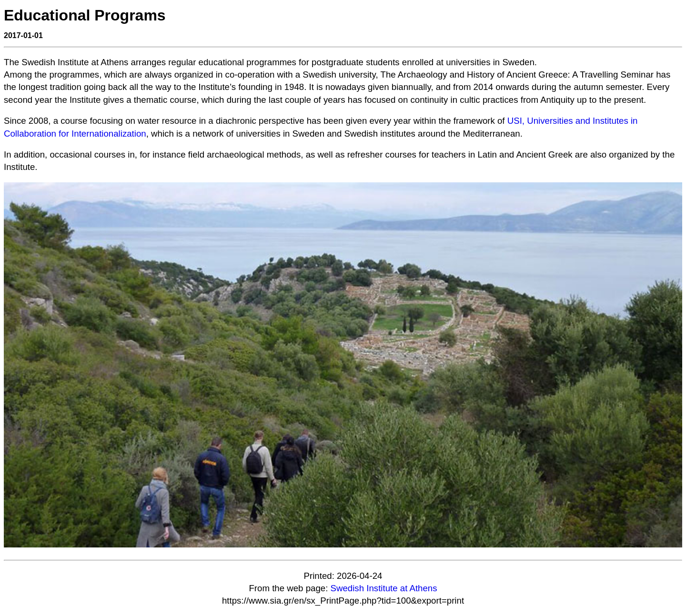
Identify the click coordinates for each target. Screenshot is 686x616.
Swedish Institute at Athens (384, 588)
